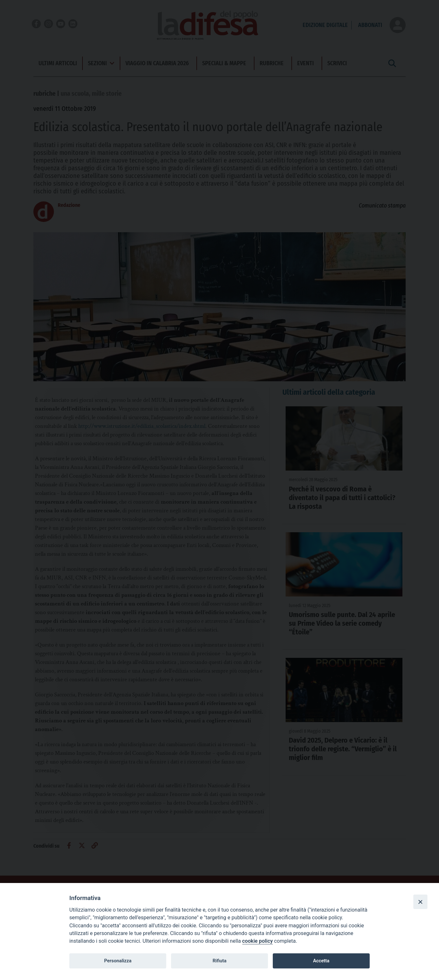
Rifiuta (219, 961)
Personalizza (118, 961)
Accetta (321, 961)
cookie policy (258, 941)
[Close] (420, 902)
